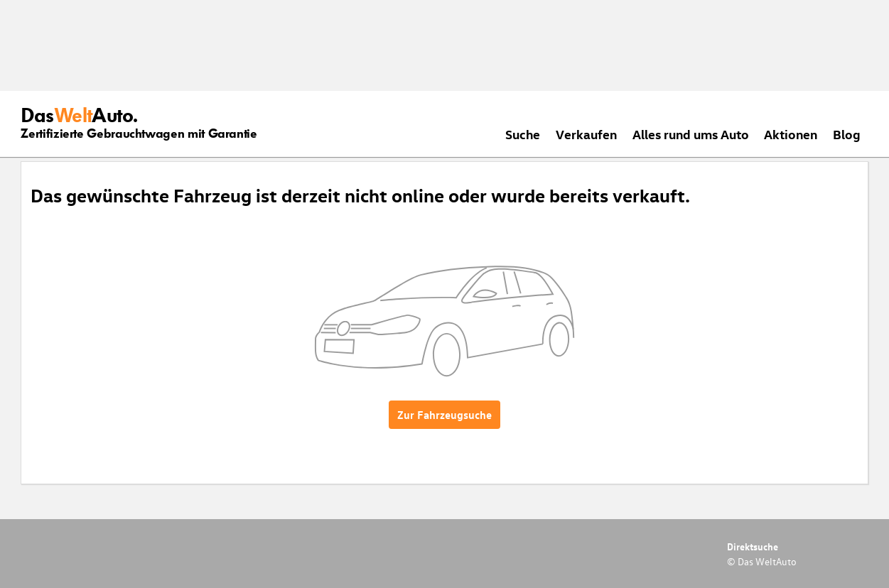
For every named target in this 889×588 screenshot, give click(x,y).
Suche (523, 134)
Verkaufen (586, 134)
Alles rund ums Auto (691, 134)
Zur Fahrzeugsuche (444, 415)
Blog (847, 134)
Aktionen (791, 134)
